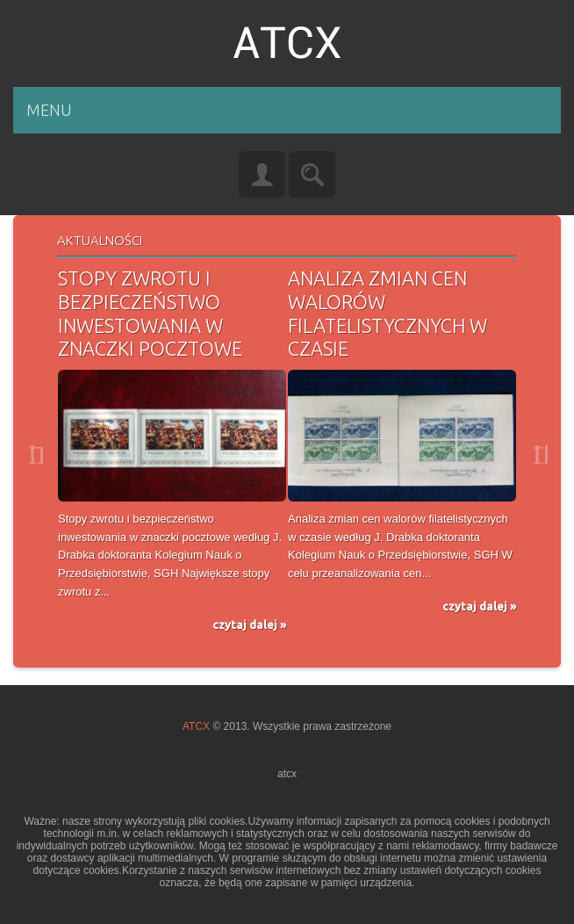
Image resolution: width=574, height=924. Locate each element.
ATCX (196, 726)
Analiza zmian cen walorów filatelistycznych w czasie (387, 313)
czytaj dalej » (249, 624)
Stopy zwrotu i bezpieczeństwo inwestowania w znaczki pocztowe (150, 313)
